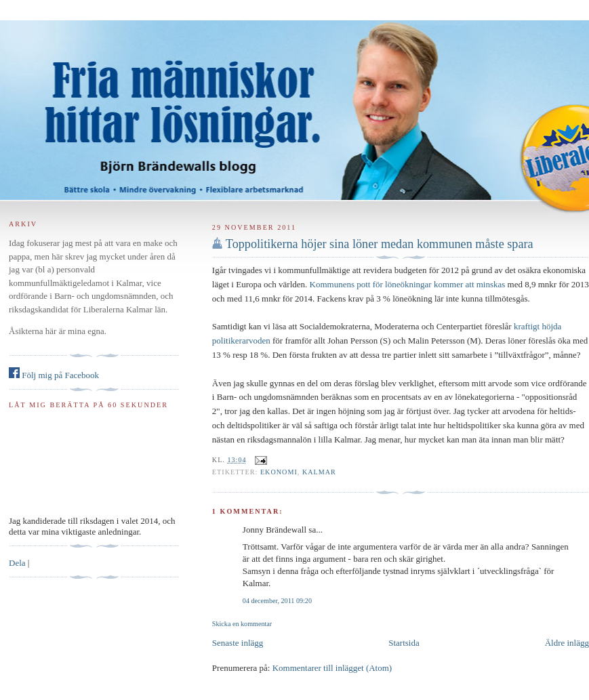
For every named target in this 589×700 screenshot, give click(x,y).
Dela (17, 563)
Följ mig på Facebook (54, 375)
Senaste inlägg (238, 643)
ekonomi (279, 472)
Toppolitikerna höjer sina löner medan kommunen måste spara (380, 244)
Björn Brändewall (294, 102)
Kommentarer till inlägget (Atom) (332, 668)
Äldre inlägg (567, 643)
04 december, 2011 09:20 (277, 601)
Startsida (404, 643)
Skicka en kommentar (242, 624)
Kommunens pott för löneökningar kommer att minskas (408, 284)
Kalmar (319, 472)
